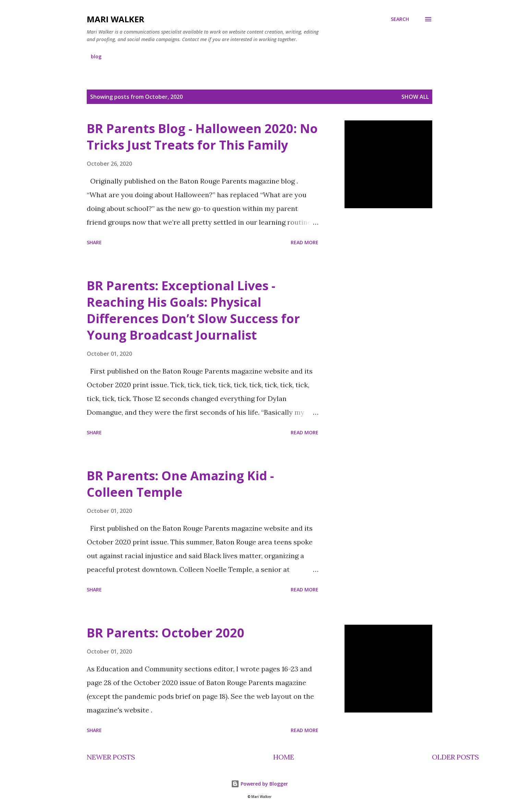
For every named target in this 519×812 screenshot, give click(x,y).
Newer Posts (111, 757)
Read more (305, 242)
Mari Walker (116, 19)
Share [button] (94, 242)
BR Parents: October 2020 (166, 633)
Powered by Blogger (259, 784)
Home (284, 757)
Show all (415, 97)
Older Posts (455, 757)
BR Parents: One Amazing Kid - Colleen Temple (180, 484)
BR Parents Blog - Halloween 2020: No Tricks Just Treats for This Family (202, 137)
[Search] (400, 19)
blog (96, 56)
